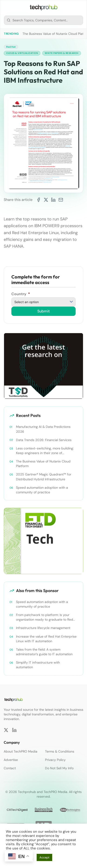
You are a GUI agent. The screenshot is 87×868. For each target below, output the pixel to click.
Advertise (11, 760)
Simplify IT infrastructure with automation (38, 665)
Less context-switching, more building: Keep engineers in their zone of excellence (45, 451)
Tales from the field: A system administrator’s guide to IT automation (44, 652)
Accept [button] (44, 857)
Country (21, 294)
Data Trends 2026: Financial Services (44, 440)
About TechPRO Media (21, 751)
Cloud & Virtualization (22, 53)
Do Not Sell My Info (59, 768)
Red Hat (11, 47)
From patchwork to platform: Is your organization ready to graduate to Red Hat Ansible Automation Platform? (45, 617)
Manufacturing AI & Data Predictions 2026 (43, 429)
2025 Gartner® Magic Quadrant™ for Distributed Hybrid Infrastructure (44, 477)
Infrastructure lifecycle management (43, 628)
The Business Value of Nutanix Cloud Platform (43, 464)
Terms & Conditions (60, 751)
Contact (10, 768)
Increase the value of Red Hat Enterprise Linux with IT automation (46, 639)
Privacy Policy (55, 760)
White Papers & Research (62, 53)
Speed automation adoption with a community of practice (42, 490)
